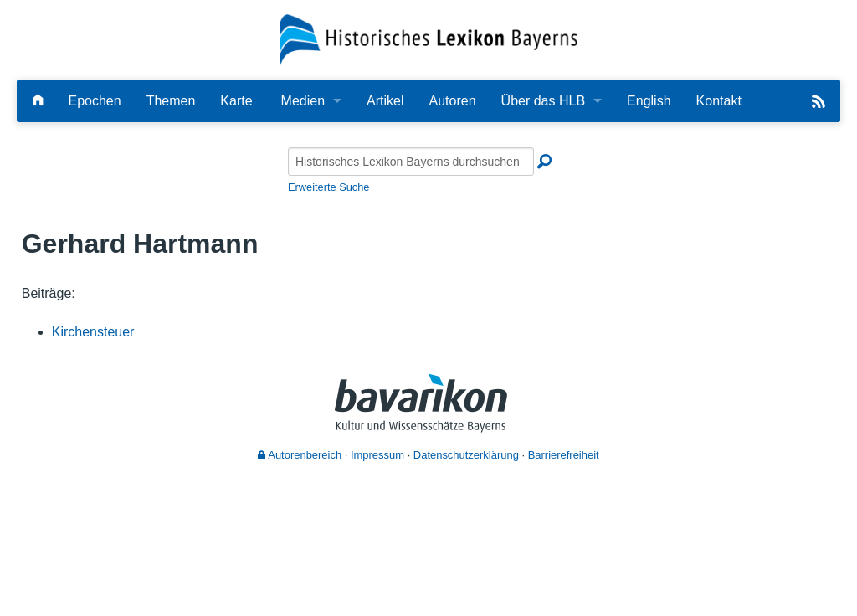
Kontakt (719, 101)
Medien (303, 101)
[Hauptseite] (38, 101)
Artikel (385, 101)
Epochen (94, 101)
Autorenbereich (300, 455)
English (649, 101)
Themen (171, 101)
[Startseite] (429, 39)
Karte (236, 101)
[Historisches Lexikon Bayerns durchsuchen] (411, 162)
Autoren (453, 101)
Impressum (377, 455)
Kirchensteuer (93, 332)
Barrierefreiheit (564, 455)
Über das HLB (544, 101)
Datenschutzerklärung (466, 455)
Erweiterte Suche (328, 187)
